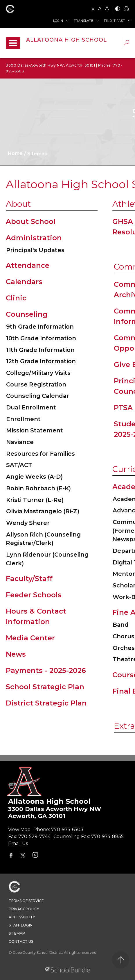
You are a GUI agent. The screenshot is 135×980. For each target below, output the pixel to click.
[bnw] (118, 9)
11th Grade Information (40, 350)
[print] (126, 9)
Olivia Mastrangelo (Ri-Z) (43, 511)
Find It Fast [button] (114, 21)
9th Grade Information (40, 327)
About (18, 204)
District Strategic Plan (46, 703)
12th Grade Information (41, 361)
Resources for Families (40, 454)
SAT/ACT (19, 465)
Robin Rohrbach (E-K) (38, 488)
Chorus (124, 636)
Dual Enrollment (31, 407)
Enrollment (23, 419)
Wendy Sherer (28, 523)
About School (31, 221)
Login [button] (58, 21)
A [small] (93, 9)
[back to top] (121, 960)
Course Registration (36, 384)
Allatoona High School (66, 40)
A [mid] (100, 9)
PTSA (123, 408)
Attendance (28, 265)
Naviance (20, 442)
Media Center (30, 638)
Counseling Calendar (38, 396)
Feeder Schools (34, 595)
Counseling (27, 314)
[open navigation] (13, 43)
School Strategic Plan (45, 687)
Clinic (16, 298)
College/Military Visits (38, 373)
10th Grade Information (41, 338)
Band (121, 625)
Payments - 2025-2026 (46, 670)
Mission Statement (35, 430)
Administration (34, 238)
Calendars (24, 282)
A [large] (107, 8)
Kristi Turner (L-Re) (35, 500)
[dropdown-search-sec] (127, 43)
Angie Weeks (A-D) (34, 477)
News (16, 654)
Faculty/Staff (29, 579)
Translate (83, 21)
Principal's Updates (35, 250)
